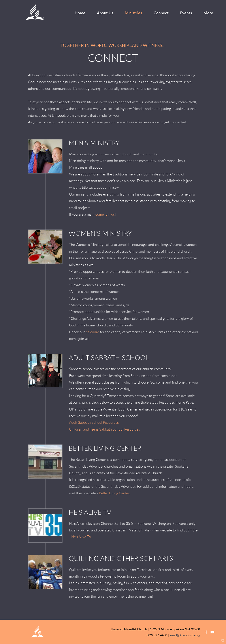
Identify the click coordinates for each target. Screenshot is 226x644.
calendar (92, 332)
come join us (105, 215)
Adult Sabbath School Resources (94, 423)
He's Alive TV (81, 537)
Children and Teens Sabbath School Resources (105, 429)
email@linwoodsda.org (185, 635)
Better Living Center (114, 493)
